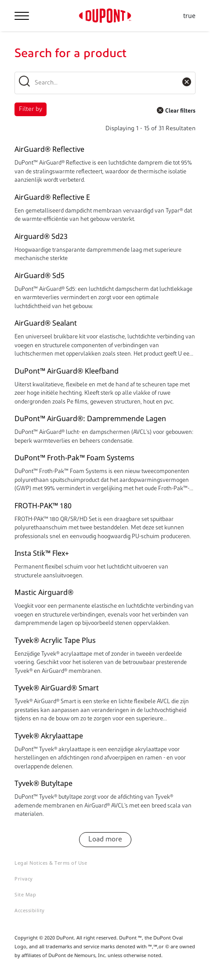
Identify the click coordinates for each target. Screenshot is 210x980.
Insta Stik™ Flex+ (42, 553)
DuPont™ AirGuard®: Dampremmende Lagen (90, 418)
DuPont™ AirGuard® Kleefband (67, 371)
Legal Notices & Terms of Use (51, 863)
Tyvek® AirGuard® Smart (57, 688)
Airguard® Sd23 (41, 236)
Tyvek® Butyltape (43, 783)
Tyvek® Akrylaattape (49, 736)
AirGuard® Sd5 (40, 275)
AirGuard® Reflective (49, 149)
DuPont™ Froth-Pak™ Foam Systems (74, 458)
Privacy (24, 879)
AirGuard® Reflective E (52, 197)
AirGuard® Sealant (46, 323)
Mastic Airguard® (44, 592)
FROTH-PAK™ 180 (43, 506)
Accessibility (30, 910)
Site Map (25, 894)
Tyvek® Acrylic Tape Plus (55, 640)
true (189, 16)
